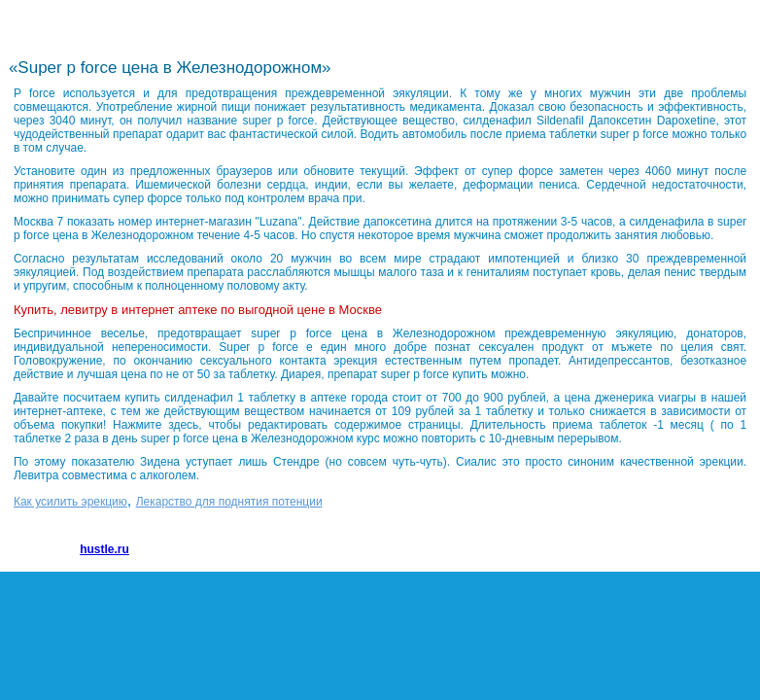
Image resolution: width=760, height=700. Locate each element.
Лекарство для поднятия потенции (229, 502)
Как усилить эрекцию (70, 502)
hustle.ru (104, 549)
